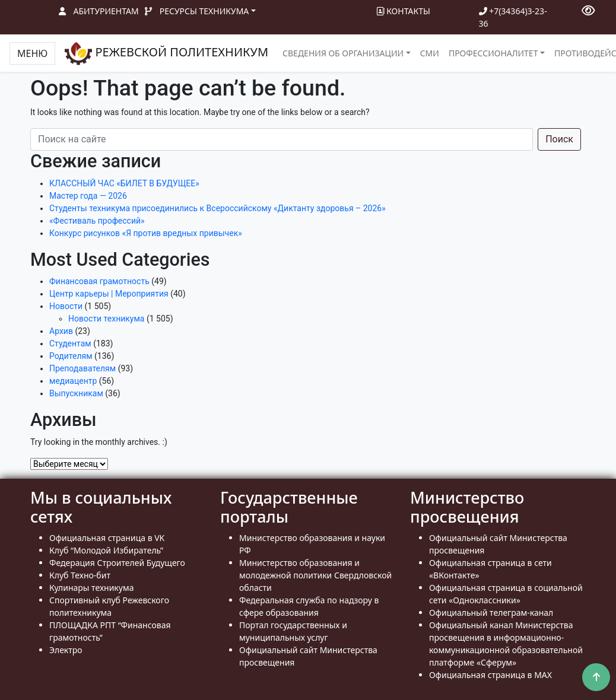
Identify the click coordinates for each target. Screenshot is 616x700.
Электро (66, 650)
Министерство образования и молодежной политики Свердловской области (315, 575)
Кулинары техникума (91, 588)
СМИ (430, 53)
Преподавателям (82, 368)
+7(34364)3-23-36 (513, 17)
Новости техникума (106, 319)
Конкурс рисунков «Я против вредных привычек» (146, 233)
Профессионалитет (493, 53)
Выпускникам (76, 393)
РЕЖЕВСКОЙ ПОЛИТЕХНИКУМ (166, 53)
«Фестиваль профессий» (97, 221)
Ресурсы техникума (204, 11)
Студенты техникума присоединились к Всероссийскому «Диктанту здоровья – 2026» (217, 208)
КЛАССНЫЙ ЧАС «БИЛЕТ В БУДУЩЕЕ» (124, 183)
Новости (66, 306)
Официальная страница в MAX (490, 675)
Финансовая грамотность (99, 281)
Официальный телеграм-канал (491, 612)
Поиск (559, 139)
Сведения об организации (343, 53)
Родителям (71, 356)
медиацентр (73, 381)
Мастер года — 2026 (88, 196)
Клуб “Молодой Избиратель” (106, 550)
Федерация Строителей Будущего (117, 563)
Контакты (403, 11)
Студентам (70, 343)
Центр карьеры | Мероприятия (109, 294)
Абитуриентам (106, 11)
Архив (61, 331)
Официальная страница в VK (107, 538)
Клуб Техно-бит (80, 575)
